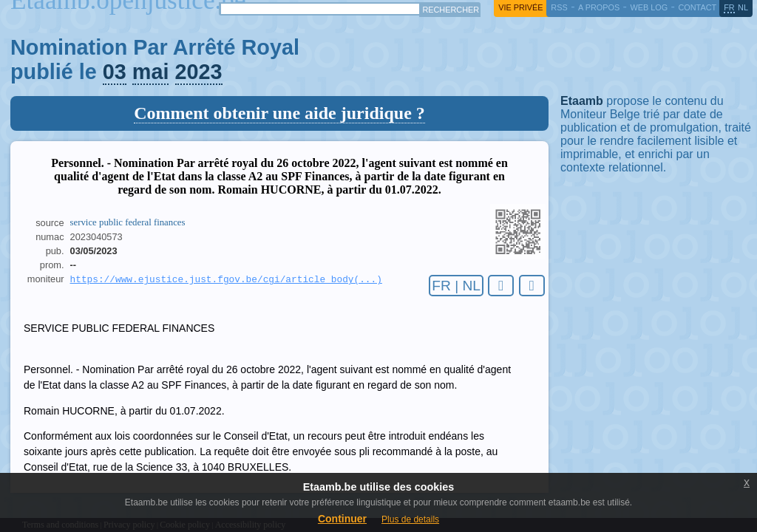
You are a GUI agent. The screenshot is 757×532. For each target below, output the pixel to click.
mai (151, 72)
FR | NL (456, 286)
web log (649, 7)
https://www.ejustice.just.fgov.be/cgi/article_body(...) (226, 280)
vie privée (520, 7)
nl (743, 7)
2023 (199, 72)
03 (115, 72)
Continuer (342, 519)
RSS (559, 7)
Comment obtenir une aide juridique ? (279, 113)
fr (729, 7)
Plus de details (410, 519)
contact (697, 7)
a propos (599, 7)
